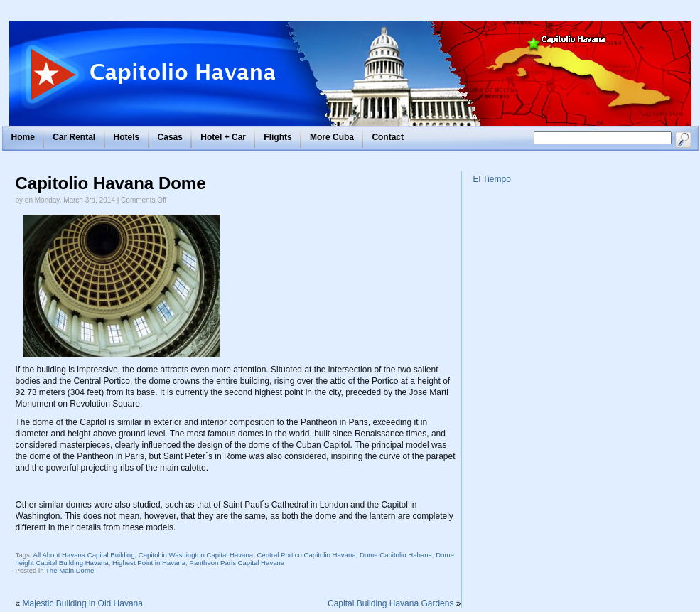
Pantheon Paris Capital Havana (237, 563)
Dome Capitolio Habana (396, 555)
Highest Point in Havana (149, 563)
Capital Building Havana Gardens (391, 603)
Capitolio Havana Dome (111, 183)
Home (23, 137)
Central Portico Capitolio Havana (306, 555)
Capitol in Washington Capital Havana (196, 555)
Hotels (127, 137)
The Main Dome (70, 570)
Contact (388, 137)
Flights (278, 137)
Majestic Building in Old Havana (83, 603)
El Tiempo (492, 179)
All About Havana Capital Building (84, 555)
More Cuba (332, 137)
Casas (170, 137)
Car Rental (74, 137)
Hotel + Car (223, 137)
